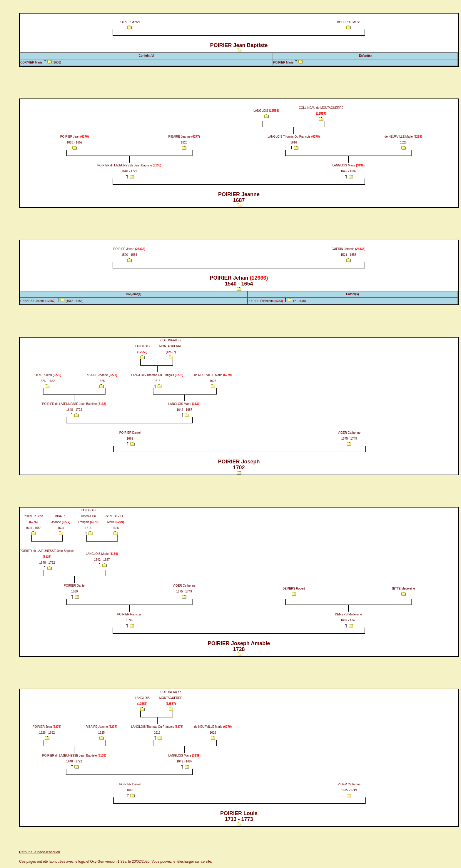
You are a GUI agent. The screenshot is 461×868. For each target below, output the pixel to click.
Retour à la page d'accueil (39, 852)
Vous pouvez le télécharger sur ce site (181, 862)
